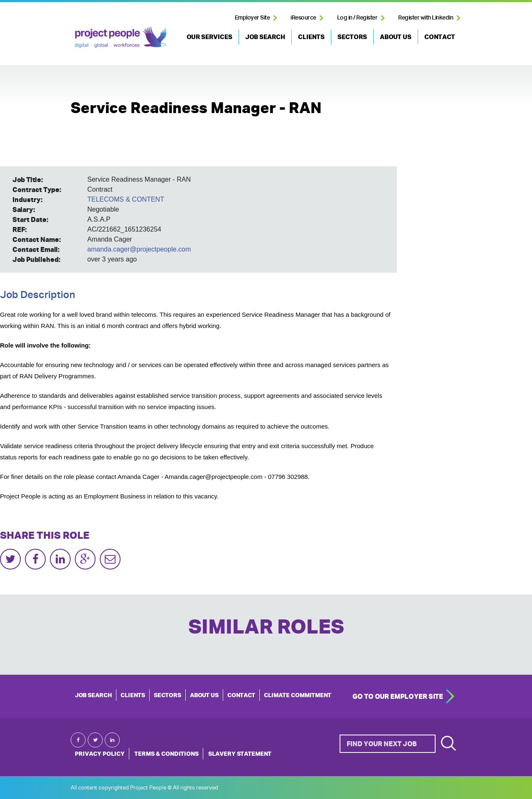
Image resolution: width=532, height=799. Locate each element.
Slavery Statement (240, 754)
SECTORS (352, 37)
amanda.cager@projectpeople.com (139, 249)
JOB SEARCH (265, 37)
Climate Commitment (298, 695)
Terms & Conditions (166, 754)
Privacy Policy (100, 754)
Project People (121, 37)
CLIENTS (311, 37)
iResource (303, 17)
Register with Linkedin (426, 17)
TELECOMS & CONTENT (126, 199)
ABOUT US (396, 37)
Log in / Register (357, 17)
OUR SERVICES (209, 37)
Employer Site (252, 17)
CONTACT (440, 37)
